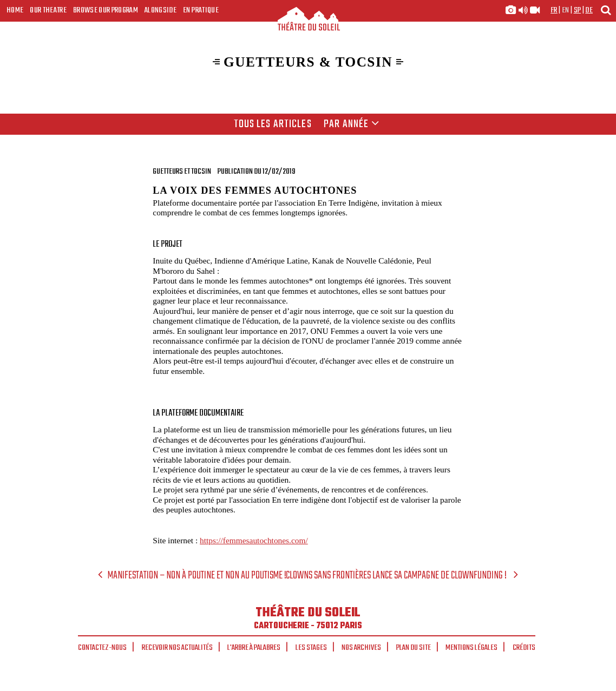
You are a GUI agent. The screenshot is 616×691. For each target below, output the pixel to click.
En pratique (201, 10)
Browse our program (106, 10)
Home (15, 10)
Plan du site (414, 648)
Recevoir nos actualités (177, 648)
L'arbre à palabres (254, 648)
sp (578, 10)
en (566, 10)
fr (554, 10)
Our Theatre (48, 10)
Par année (352, 124)
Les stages (311, 648)
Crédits (524, 648)
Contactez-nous (102, 648)
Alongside (160, 10)
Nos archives (361, 648)
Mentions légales (471, 648)
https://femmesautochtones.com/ (254, 540)
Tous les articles (273, 124)
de (589, 10)
